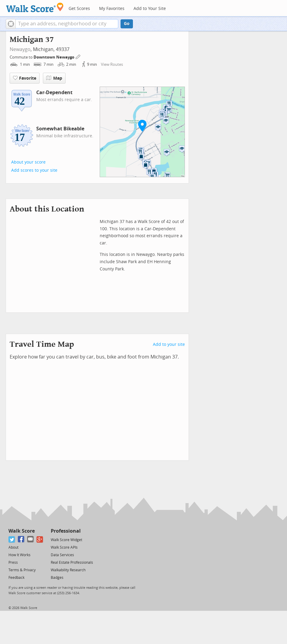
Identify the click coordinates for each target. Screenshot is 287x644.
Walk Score (22, 531)
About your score (28, 162)
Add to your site (169, 344)
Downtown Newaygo (54, 57)
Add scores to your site (34, 170)
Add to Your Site (150, 9)
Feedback (16, 578)
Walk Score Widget (66, 540)
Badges (57, 578)
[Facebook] (21, 539)
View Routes (112, 64)
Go (127, 24)
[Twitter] (12, 539)
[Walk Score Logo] (35, 7)
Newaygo (20, 49)
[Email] (31, 539)
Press (13, 563)
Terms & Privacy (22, 570)
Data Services (62, 555)
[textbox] (67, 24)
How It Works (19, 555)
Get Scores (79, 9)
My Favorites (112, 9)
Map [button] (54, 78)
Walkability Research (68, 570)
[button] (11, 24)
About (13, 547)
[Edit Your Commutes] (78, 56)
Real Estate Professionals (72, 563)
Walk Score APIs (64, 547)
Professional (66, 531)
